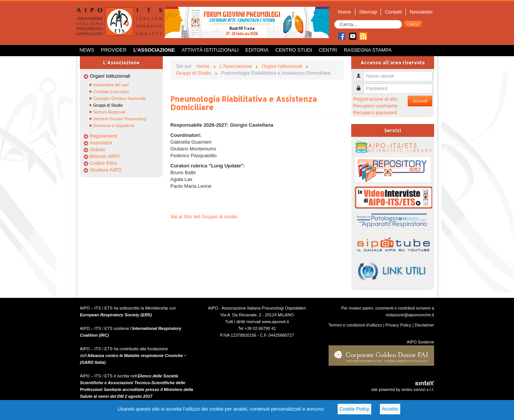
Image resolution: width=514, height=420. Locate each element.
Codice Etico (103, 163)
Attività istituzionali (210, 50)
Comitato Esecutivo (111, 92)
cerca (413, 24)
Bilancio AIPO (105, 156)
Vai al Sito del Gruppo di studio (204, 217)
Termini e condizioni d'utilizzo (355, 325)
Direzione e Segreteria (114, 126)
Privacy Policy (399, 325)
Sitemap (368, 12)
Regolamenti (103, 136)
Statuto (97, 149)
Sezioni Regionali (109, 112)
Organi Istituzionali (110, 76)
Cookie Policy (354, 409)
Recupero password (375, 113)
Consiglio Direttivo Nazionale (120, 98)
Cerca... (334, 20)
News (87, 50)
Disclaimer (424, 325)
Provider (114, 50)
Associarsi (101, 143)
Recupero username (375, 106)
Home (345, 12)
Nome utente (361, 73)
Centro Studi (294, 50)
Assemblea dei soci (111, 85)
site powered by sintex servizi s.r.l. (403, 389)
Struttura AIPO (106, 170)
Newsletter (421, 12)
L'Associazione (154, 50)
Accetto (390, 409)
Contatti (393, 12)
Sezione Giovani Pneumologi (120, 119)
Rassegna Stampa (368, 50)
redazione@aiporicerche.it (410, 315)
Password (361, 85)
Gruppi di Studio (108, 105)
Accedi (420, 101)
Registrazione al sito (375, 99)
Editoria (257, 50)
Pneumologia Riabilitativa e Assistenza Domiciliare (244, 103)
